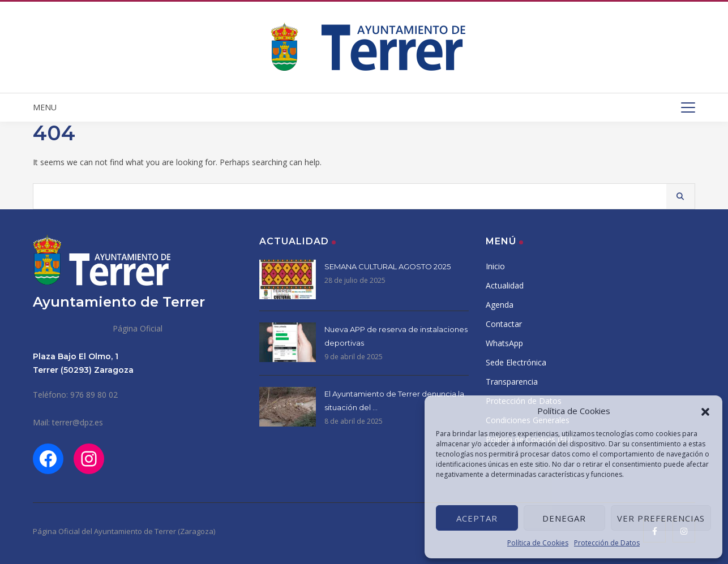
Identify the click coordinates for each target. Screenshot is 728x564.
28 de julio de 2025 (355, 280)
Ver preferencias (661, 518)
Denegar (564, 518)
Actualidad (505, 285)
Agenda (500, 305)
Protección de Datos (607, 543)
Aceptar (477, 518)
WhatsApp (504, 343)
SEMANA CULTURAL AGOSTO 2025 (387, 266)
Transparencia (512, 382)
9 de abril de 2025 (354, 357)
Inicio (495, 266)
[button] (705, 411)
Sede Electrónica (516, 362)
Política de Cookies (538, 543)
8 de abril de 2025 (354, 421)
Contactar (504, 324)
